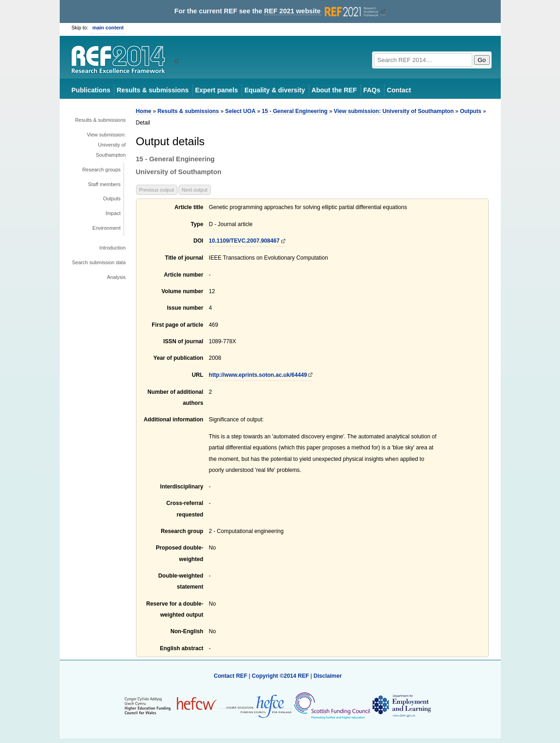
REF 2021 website (322, 11)
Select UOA (240, 111)
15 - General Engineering (295, 111)
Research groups (101, 170)
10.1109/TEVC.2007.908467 (244, 241)
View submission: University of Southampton (106, 145)
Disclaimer (328, 676)
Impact (113, 213)
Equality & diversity (275, 90)
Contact (399, 90)
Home (144, 111)
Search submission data (99, 262)
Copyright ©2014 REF (281, 676)
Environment (106, 228)
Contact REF (230, 676)
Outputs (112, 199)
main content (108, 28)
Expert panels (217, 90)
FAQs (372, 90)
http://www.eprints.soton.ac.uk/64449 (258, 375)
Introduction (112, 248)
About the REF (334, 90)
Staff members (105, 184)
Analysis (116, 277)
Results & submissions (153, 90)
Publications (91, 90)
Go (482, 60)
